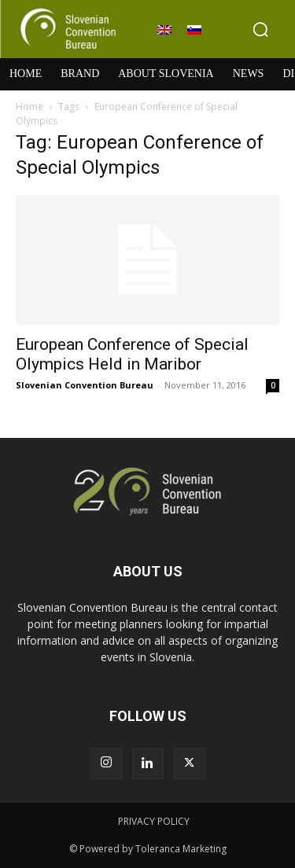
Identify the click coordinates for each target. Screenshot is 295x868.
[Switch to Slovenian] (194, 30)
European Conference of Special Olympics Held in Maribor (132, 354)
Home (29, 107)
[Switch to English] (164, 30)
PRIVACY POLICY (154, 821)
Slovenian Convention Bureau (85, 385)
